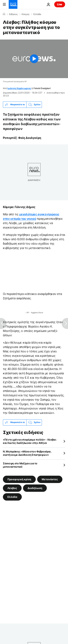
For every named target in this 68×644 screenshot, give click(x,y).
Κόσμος (25, 14)
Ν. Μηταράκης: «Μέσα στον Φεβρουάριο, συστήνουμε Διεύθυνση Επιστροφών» (27, 453)
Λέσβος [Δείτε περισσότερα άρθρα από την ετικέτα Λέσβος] (12, 488)
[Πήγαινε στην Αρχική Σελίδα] (13, 4)
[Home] (4, 14)
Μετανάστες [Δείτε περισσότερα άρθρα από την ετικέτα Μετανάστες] (50, 479)
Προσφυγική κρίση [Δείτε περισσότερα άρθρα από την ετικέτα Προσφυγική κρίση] (19, 479)
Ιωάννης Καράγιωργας (19, 88)
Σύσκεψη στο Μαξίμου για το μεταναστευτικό (20, 465)
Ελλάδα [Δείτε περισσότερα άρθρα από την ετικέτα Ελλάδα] (12, 497)
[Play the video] (34, 59)
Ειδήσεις (13, 14)
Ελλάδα (37, 14)
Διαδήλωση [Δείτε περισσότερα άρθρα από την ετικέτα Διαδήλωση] (35, 488)
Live (60, 4)
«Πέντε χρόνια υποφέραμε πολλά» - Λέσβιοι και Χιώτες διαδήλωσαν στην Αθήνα (30, 441)
